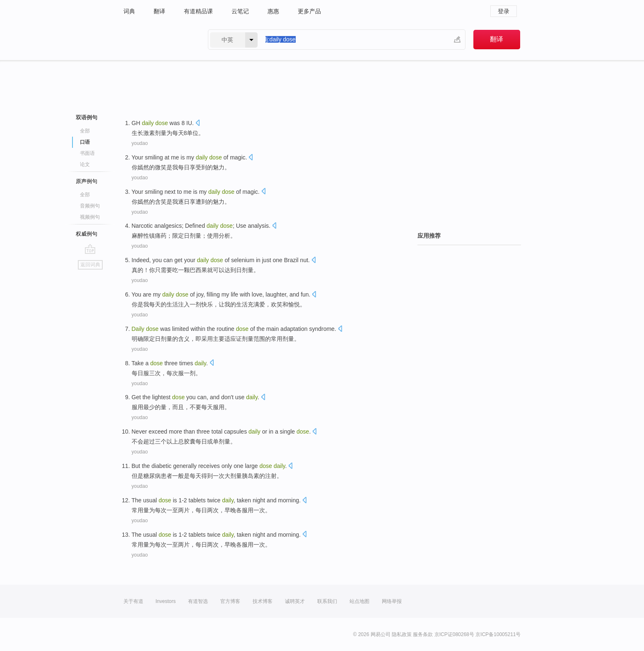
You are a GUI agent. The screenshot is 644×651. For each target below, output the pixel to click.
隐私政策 (402, 634)
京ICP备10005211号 (498, 634)
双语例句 (87, 117)
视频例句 (90, 217)
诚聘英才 (295, 601)
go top (90, 249)
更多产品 (309, 11)
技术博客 (263, 601)
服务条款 (423, 634)
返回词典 (90, 265)
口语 (85, 142)
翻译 (159, 11)
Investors (166, 601)
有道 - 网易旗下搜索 (157, 40)
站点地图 (359, 601)
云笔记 (240, 11)
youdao (140, 143)
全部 (85, 131)
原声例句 (87, 181)
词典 (129, 11)
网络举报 (392, 601)
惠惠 (273, 11)
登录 (504, 11)
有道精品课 (198, 11)
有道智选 (198, 601)
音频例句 (90, 206)
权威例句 (87, 234)
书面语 (87, 153)
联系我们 (327, 601)
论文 (85, 164)
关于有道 (133, 601)
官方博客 (230, 601)
